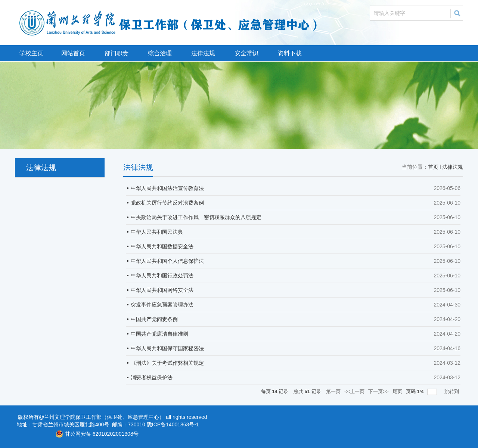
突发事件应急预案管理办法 (162, 305)
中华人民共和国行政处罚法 (162, 276)
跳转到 (452, 391)
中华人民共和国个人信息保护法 (167, 261)
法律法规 (203, 53)
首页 (433, 167)
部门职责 (117, 53)
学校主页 (31, 53)
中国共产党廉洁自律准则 (159, 334)
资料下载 (290, 53)
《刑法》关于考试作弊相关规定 (167, 363)
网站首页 (73, 53)
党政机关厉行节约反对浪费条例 (167, 203)
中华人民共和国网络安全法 (162, 290)
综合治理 (160, 53)
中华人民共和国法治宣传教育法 (167, 188)
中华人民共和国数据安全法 (162, 246)
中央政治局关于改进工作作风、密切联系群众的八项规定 (196, 217)
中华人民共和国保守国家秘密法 (167, 348)
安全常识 (246, 53)
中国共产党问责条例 (154, 319)
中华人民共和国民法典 (157, 232)
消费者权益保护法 (152, 377)
